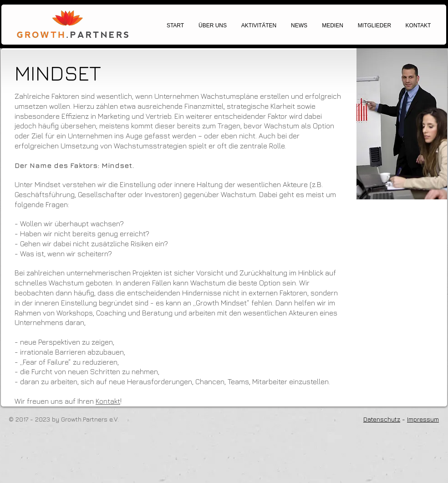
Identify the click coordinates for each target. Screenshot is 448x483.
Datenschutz (382, 419)
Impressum (423, 419)
